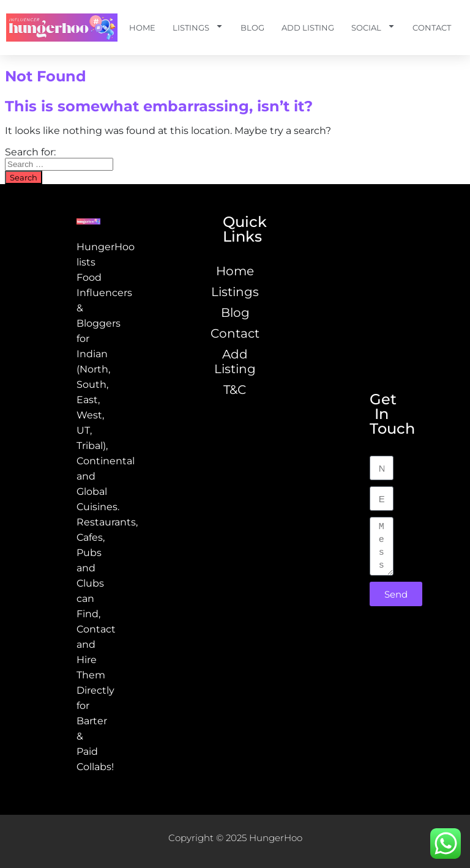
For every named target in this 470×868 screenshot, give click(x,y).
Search (24, 177)
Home (142, 28)
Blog (252, 28)
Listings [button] (198, 28)
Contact (432, 28)
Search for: (30, 152)
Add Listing (308, 28)
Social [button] (373, 28)
